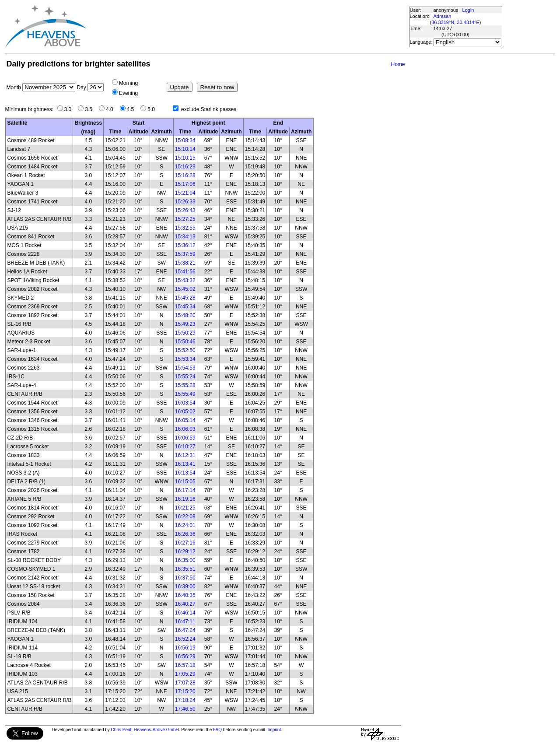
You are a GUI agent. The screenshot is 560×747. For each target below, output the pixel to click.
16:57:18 (185, 665)
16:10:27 (185, 447)
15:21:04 (185, 193)
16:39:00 (185, 586)
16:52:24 (185, 639)
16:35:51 (185, 569)
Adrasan (443, 16)
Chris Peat (121, 730)
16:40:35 (185, 595)
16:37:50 (185, 578)
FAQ (217, 730)
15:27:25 (185, 219)
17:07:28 (185, 683)
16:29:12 (185, 552)
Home (398, 64)
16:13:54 (185, 473)
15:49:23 (185, 324)
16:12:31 (185, 455)
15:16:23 (185, 167)
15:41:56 (185, 272)
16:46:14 (185, 613)
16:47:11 (185, 621)
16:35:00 (185, 560)
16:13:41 (185, 464)
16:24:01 (185, 525)
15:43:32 (185, 280)
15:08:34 (185, 140)
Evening (128, 93)
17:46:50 (185, 709)
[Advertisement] (247, 26)
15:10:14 (185, 149)
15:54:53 (185, 368)
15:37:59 (185, 254)
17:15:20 (185, 691)
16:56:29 (185, 656)
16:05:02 (185, 412)
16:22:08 (185, 517)
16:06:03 (185, 429)
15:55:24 (185, 377)
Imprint (275, 730)
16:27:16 (185, 543)
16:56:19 (185, 648)
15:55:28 (185, 385)
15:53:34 (185, 359)
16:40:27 (185, 604)
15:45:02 (185, 289)
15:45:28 (185, 298)
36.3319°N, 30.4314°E (455, 22)
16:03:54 (185, 403)
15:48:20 (185, 315)
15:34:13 (185, 237)
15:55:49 (185, 394)
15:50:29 (185, 333)
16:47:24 (185, 630)
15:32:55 (185, 228)
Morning (128, 83)
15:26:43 (185, 210)
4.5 (133, 109)
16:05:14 (185, 420)
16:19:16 (185, 499)
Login (468, 10)
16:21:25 (185, 508)
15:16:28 (185, 175)
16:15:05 (185, 482)
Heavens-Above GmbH (156, 730)
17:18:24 (185, 700)
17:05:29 (185, 674)
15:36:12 (185, 245)
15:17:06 (185, 184)
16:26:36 (185, 534)
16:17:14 (185, 490)
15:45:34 (185, 307)
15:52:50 (185, 350)
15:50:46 (185, 342)
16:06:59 (185, 438)
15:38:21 (185, 263)
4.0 (112, 109)
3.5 (91, 109)
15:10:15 (185, 158)
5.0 (153, 109)
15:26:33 (185, 202)
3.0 (70, 109)
